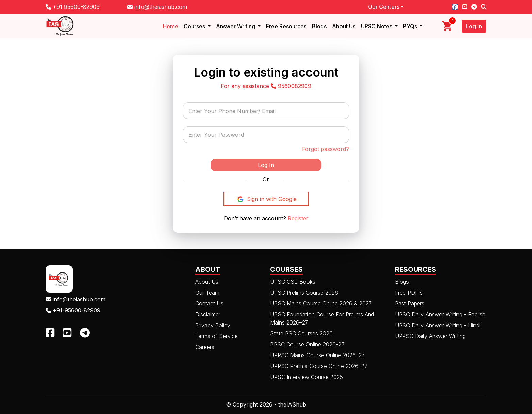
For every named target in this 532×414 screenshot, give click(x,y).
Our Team (207, 293)
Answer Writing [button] (236, 26)
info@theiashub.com (157, 7)
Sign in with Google (266, 199)
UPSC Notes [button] (377, 26)
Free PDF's (409, 293)
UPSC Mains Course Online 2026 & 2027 (321, 303)
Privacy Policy (213, 325)
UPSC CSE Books (293, 282)
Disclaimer (208, 314)
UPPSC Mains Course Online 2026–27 (317, 355)
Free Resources (286, 26)
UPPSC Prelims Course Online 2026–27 (319, 366)
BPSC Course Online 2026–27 (307, 344)
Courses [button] (195, 26)
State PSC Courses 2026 (301, 333)
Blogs (319, 26)
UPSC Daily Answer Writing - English (440, 314)
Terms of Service (217, 336)
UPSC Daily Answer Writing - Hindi (438, 325)
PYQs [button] (411, 26)
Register (297, 218)
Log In (266, 165)
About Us (344, 26)
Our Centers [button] (384, 7)
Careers (205, 347)
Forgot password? (326, 149)
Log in (474, 26)
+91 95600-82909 (73, 7)
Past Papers (410, 303)
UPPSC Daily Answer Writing (430, 336)
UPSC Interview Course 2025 (306, 377)
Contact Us (209, 303)
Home (171, 26)
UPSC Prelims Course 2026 (304, 293)
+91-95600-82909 (73, 310)
